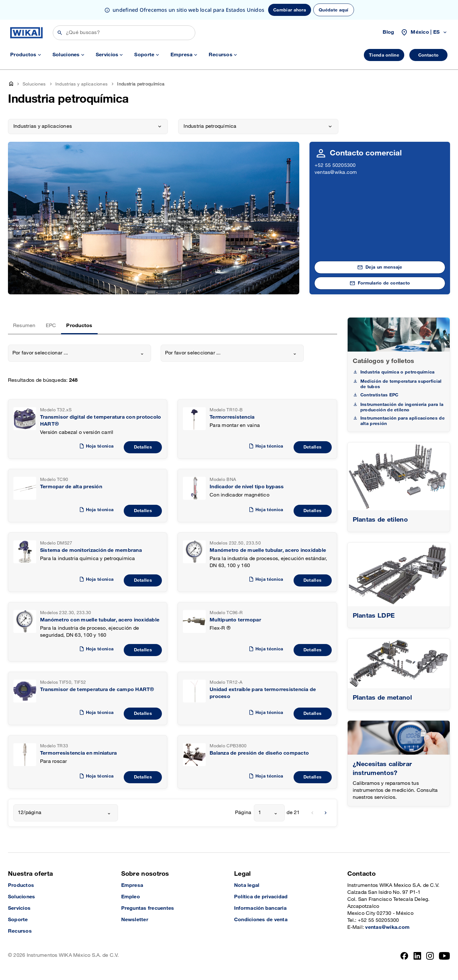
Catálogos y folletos (384, 361)
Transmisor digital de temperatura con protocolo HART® (101, 421)
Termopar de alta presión (71, 487)
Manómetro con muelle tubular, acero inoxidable (100, 620)
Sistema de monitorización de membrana (91, 550)
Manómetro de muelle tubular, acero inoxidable (268, 550)
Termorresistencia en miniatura (78, 753)
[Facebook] (404, 956)
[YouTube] (444, 956)
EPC (51, 326)
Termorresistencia (232, 417)
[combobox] (80, 353)
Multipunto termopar (235, 620)
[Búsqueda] (124, 33)
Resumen (24, 326)
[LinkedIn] (417, 956)
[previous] (312, 813)
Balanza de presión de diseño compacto (259, 753)
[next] (326, 813)
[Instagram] (430, 956)
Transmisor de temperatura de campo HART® (97, 690)
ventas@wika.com (336, 172)
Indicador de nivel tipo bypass (247, 487)
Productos (79, 326)
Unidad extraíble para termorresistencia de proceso (263, 693)
